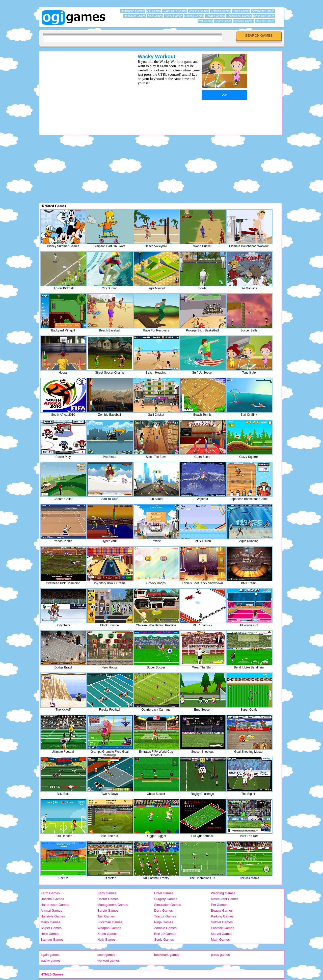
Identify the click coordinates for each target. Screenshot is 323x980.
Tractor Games (165, 916)
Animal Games (51, 911)
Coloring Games (221, 11)
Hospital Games (52, 899)
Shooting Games (244, 21)
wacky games (51, 960)
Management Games (113, 905)
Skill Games (154, 11)
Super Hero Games (175, 11)
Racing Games (265, 21)
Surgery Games (166, 899)
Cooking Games (199, 11)
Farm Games (50, 893)
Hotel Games (164, 893)
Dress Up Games (264, 16)
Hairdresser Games (55, 905)
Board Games (241, 11)
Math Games (220, 940)
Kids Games (155, 16)
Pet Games (219, 905)
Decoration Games (132, 11)
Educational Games (239, 16)
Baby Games (107, 893)
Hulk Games (106, 940)
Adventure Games (263, 11)
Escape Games (215, 16)
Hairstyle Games (53, 916)
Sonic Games (164, 940)
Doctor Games (108, 899)
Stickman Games (110, 922)
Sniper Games (51, 928)
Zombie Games (165, 928)
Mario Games (50, 922)
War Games (205, 21)
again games (50, 955)
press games (220, 955)
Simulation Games (168, 905)
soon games (106, 955)
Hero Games (50, 934)
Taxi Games (106, 916)
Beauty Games (222, 911)
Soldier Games (222, 922)
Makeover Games (135, 16)
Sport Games (223, 21)
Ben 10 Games (165, 934)
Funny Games (173, 16)
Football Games (223, 928)
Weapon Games (109, 928)
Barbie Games (108, 911)
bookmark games (167, 955)
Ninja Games (164, 922)
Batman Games (52, 940)
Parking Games (222, 916)
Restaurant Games (225, 899)
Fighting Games (194, 16)
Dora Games (164, 911)
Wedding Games (223, 893)
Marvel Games (222, 934)
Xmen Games (107, 934)
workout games (109, 960)
